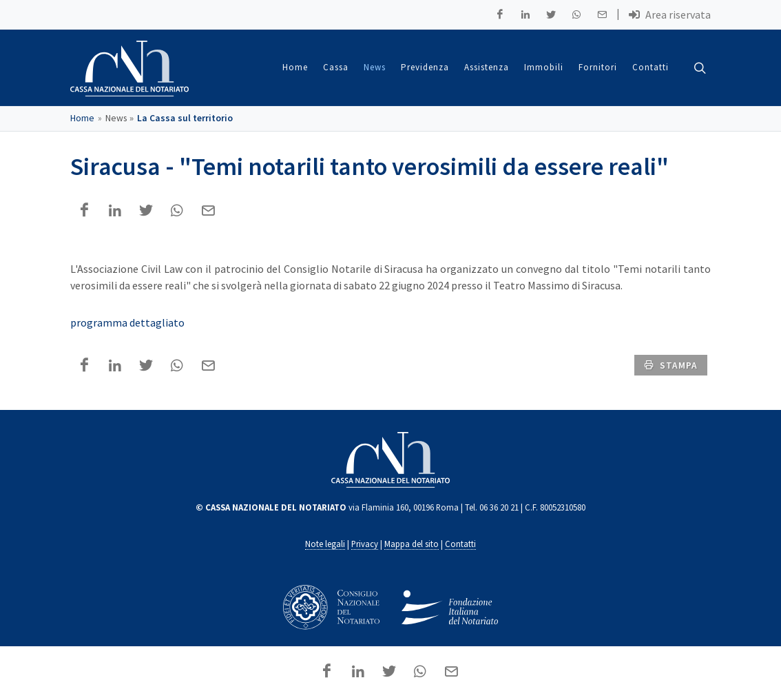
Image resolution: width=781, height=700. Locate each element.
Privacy (365, 544)
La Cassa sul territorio (185, 119)
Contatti (460, 544)
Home (82, 119)
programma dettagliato (127, 323)
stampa (671, 365)
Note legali (325, 544)
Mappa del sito (412, 544)
